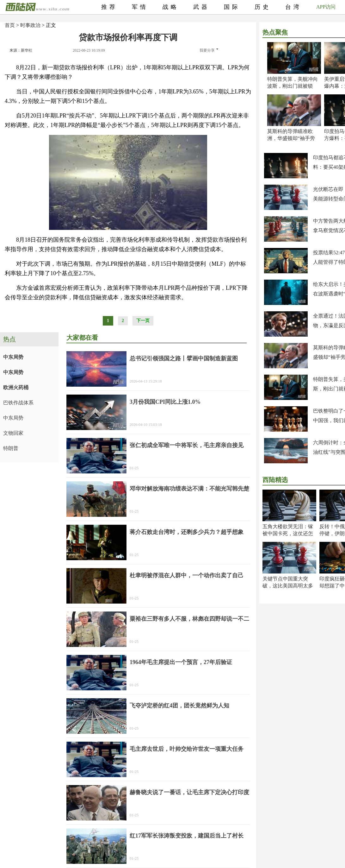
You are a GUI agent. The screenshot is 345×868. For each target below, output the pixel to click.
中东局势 (13, 357)
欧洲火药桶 (16, 387)
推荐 (109, 7)
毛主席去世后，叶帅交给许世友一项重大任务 (187, 749)
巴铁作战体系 (18, 403)
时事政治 (30, 25)
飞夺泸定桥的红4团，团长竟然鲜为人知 (179, 706)
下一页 (143, 321)
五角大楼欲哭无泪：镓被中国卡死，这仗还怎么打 (288, 533)
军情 (140, 7)
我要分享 (209, 50)
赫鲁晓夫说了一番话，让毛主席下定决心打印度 (189, 792)
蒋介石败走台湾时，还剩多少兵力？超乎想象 (187, 532)
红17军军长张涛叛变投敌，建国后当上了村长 (187, 836)
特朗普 (11, 448)
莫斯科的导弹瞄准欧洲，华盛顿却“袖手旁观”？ (291, 138)
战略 (171, 7)
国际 (232, 7)
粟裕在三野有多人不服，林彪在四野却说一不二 (189, 619)
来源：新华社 (21, 50)
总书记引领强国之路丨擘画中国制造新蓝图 (184, 358)
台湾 (293, 7)
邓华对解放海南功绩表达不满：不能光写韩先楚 (189, 489)
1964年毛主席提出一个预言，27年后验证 (181, 662)
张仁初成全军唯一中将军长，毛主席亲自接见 (187, 445)
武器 (201, 7)
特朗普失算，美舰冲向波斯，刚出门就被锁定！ (293, 86)
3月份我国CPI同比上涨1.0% (165, 402)
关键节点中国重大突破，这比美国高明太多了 (288, 586)
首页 (10, 25)
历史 (263, 7)
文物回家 (13, 433)
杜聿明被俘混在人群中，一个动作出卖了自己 (187, 575)
